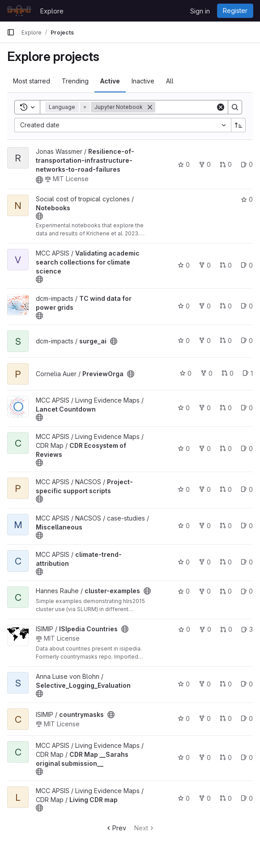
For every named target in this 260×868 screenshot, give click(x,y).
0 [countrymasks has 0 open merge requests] (226, 718)
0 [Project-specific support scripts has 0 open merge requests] (226, 489)
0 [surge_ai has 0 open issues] (247, 341)
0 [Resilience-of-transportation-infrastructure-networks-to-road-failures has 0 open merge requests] (226, 164)
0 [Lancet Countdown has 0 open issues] (247, 408)
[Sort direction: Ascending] (239, 125)
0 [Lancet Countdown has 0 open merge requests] (226, 408)
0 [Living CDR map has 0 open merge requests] (226, 798)
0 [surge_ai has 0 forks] (205, 341)
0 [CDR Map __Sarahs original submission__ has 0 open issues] (247, 757)
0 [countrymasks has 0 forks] (205, 718)
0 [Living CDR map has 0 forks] (205, 798)
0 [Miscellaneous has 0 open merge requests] (226, 526)
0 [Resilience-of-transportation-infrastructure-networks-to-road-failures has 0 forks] (205, 164)
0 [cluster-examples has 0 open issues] (247, 591)
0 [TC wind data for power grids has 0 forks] (205, 306)
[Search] (235, 107)
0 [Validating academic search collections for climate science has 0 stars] (184, 265)
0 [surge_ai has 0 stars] (184, 341)
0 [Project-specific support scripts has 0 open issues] (247, 489)
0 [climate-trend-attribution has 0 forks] (205, 562)
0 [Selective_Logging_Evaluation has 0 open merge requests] (226, 684)
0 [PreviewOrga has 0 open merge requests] (228, 373)
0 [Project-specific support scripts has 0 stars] (184, 489)
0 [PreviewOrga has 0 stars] (185, 373)
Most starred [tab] (32, 81)
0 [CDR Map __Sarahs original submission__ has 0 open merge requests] (226, 757)
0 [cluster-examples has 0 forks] (205, 591)
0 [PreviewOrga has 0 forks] (207, 373)
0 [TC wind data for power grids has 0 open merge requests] (226, 306)
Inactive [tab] (143, 81)
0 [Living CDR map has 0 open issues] (247, 798)
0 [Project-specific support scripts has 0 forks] (205, 489)
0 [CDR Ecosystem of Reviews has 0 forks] (205, 449)
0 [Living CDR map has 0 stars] (184, 798)
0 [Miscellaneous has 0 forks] (205, 526)
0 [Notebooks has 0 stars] (247, 199)
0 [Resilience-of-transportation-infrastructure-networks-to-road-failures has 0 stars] (184, 164)
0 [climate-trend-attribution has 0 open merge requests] (226, 562)
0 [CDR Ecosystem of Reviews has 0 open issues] (247, 449)
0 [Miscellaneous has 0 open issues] (247, 526)
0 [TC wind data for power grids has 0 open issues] (247, 306)
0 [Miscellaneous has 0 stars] (184, 526)
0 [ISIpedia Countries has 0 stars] (184, 629)
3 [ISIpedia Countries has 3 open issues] (247, 629)
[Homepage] (19, 11)
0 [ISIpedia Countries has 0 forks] (205, 629)
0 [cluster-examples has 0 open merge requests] (226, 591)
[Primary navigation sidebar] (11, 32)
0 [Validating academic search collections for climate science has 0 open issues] (247, 265)
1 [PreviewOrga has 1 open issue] (248, 373)
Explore (52, 11)
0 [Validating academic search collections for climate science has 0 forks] (205, 265)
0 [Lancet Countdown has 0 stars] (184, 408)
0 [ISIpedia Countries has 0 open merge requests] (226, 629)
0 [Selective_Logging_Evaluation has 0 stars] (184, 684)
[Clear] (221, 107)
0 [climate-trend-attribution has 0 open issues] (247, 562)
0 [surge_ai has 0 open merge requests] (226, 341)
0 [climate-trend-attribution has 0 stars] (184, 562)
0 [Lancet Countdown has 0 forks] (205, 408)
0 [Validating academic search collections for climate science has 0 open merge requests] (226, 265)
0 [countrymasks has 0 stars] (184, 718)
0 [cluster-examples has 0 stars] (184, 591)
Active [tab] (110, 81)
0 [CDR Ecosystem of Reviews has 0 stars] (184, 449)
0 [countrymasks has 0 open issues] (247, 718)
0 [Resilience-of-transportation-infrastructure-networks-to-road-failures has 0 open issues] (247, 164)
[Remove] (150, 107)
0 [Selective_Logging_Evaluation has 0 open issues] (247, 684)
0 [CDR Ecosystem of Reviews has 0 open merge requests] (226, 449)
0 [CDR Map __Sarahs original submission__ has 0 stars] (184, 757)
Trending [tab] (75, 81)
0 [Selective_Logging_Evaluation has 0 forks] (205, 684)
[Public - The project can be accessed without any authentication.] (39, 180)
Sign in (200, 11)
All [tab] (170, 81)
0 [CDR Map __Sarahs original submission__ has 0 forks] (205, 757)
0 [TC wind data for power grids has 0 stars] (184, 306)
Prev (116, 828)
